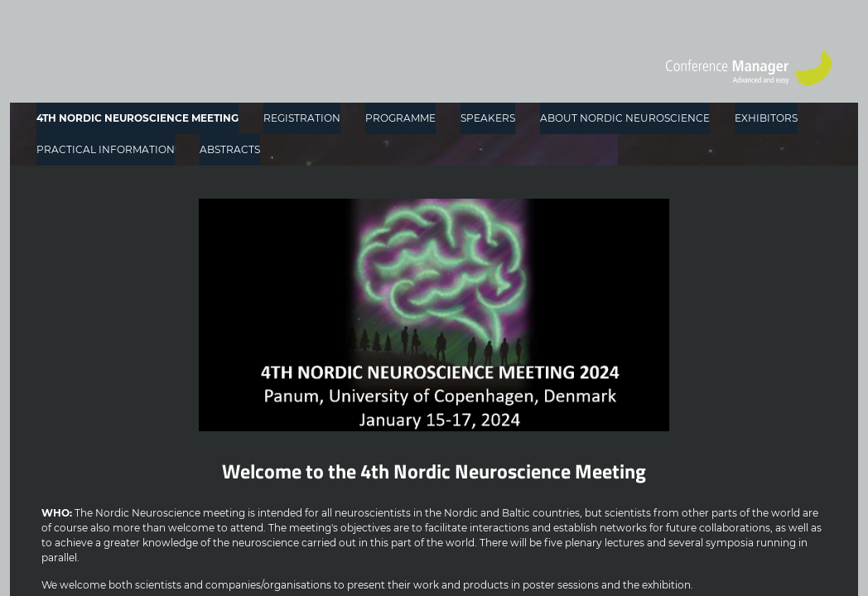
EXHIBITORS (766, 118)
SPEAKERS (488, 118)
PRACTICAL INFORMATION (106, 149)
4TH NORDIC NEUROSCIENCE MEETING (137, 118)
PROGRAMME (400, 118)
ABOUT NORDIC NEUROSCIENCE (625, 118)
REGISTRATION (302, 118)
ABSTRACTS (230, 149)
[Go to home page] (749, 68)
